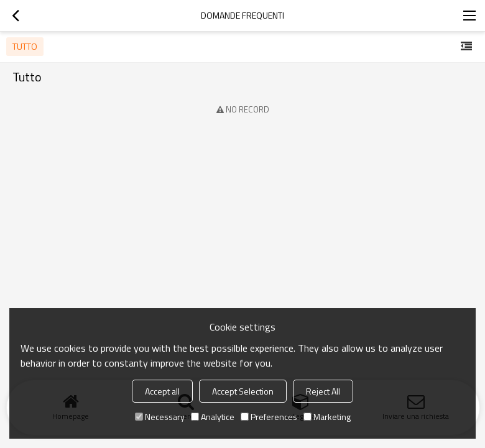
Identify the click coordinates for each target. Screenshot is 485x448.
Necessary (160, 417)
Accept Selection (243, 391)
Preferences (269, 417)
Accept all (162, 391)
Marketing (327, 417)
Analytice (213, 417)
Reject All (323, 391)
